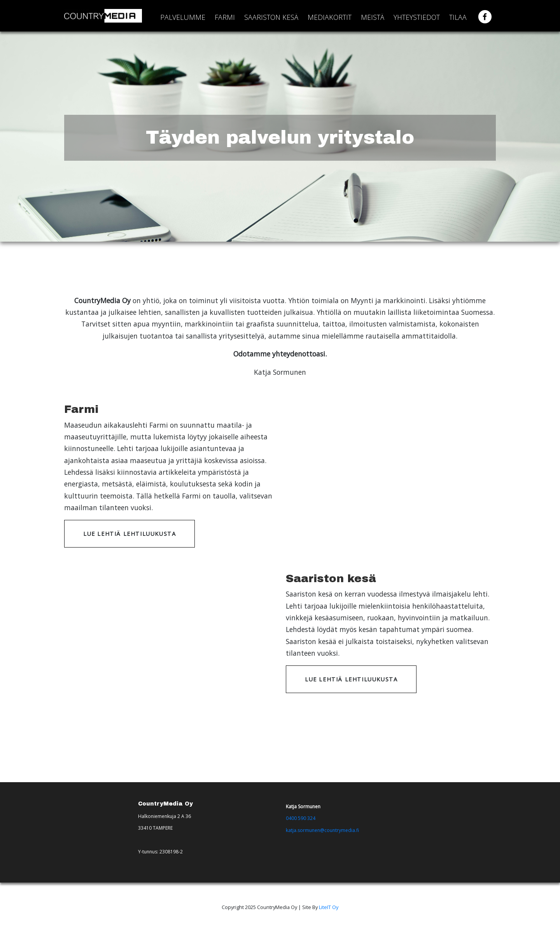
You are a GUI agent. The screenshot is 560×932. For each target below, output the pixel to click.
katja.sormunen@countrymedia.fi (322, 830)
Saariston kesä (271, 17)
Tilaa (458, 17)
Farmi (225, 17)
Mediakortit (330, 17)
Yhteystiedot (417, 17)
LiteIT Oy (329, 907)
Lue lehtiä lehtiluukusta (129, 534)
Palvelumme (183, 17)
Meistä (373, 17)
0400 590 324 (301, 818)
